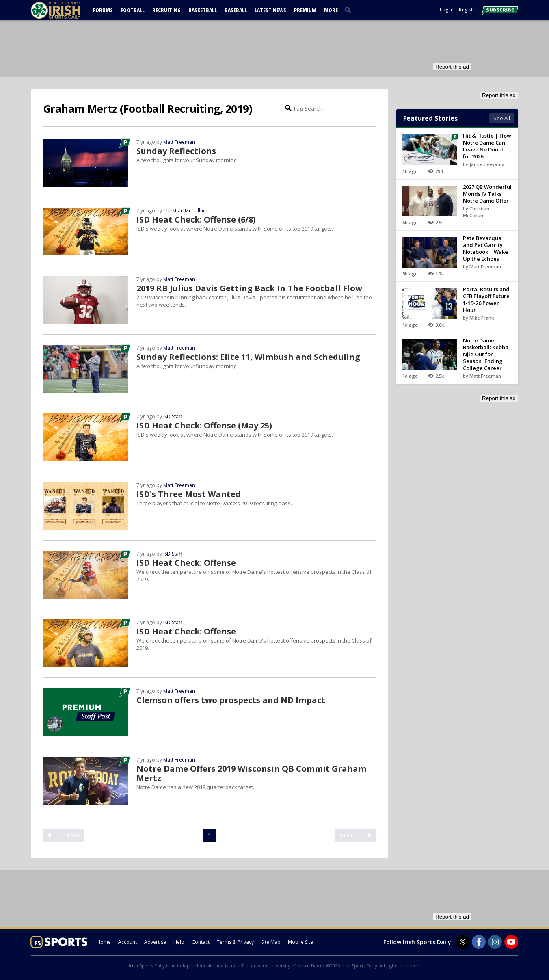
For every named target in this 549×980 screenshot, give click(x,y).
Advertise (155, 942)
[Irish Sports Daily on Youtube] (511, 942)
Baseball (236, 10)
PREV (73, 835)
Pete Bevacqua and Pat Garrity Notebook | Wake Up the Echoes (485, 248)
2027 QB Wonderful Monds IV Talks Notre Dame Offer (487, 194)
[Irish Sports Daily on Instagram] (495, 942)
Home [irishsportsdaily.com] (104, 942)
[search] (350, 10)
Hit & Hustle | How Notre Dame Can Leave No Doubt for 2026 (487, 146)
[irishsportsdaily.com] (65, 10)
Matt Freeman (179, 142)
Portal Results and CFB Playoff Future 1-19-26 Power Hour (486, 300)
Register (468, 10)
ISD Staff (173, 416)
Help (179, 942)
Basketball (203, 10)
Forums (103, 10)
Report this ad (452, 67)
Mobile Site (300, 942)
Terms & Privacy (235, 942)
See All (502, 118)
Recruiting (166, 10)
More (331, 10)
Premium (305, 10)
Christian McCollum (185, 211)
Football (133, 10)
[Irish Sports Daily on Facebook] (479, 942)
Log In (447, 10)
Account (128, 942)
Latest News (270, 10)
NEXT (346, 835)
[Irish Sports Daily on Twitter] (463, 942)
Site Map (271, 942)
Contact (201, 942)
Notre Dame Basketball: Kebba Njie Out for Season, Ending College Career (486, 354)
